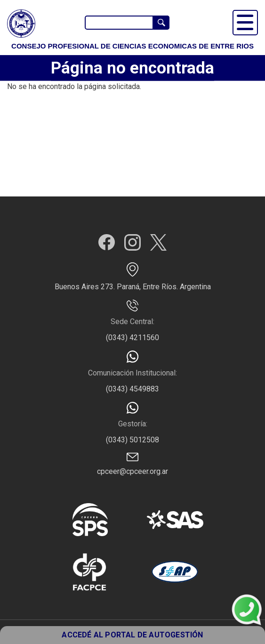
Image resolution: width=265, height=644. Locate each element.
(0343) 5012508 (132, 440)
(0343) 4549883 (132, 389)
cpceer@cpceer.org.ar (132, 471)
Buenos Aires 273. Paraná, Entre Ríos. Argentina (133, 287)
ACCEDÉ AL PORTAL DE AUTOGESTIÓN (132, 635)
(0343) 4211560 (132, 338)
